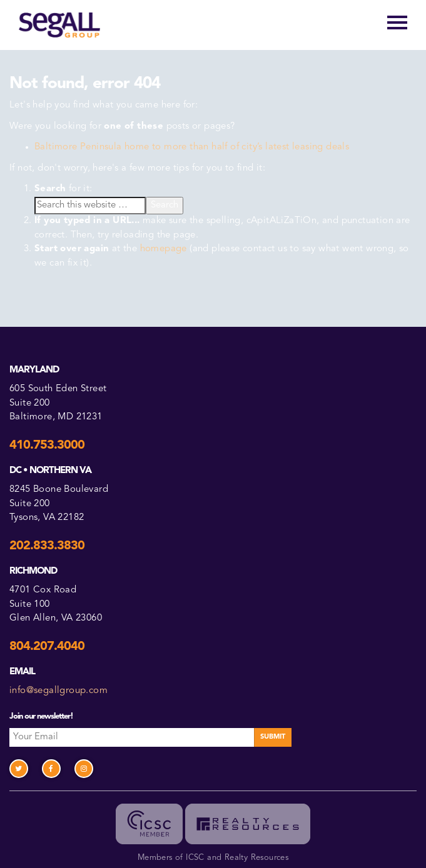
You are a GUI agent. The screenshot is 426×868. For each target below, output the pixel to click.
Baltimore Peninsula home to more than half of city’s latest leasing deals (192, 147)
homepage (164, 249)
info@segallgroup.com (58, 691)
